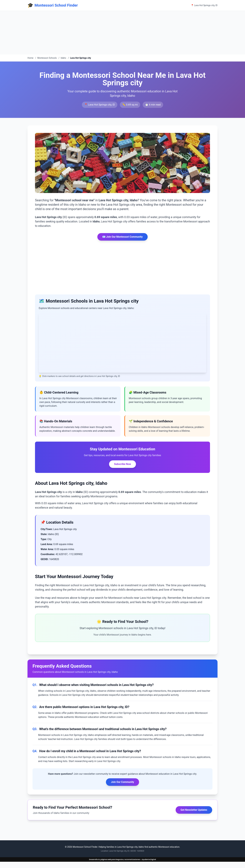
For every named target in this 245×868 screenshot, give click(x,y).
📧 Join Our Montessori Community (122, 237)
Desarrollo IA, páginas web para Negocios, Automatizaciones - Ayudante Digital (122, 859)
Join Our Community (122, 782)
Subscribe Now (122, 464)
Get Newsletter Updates (194, 810)
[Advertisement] (94, 33)
